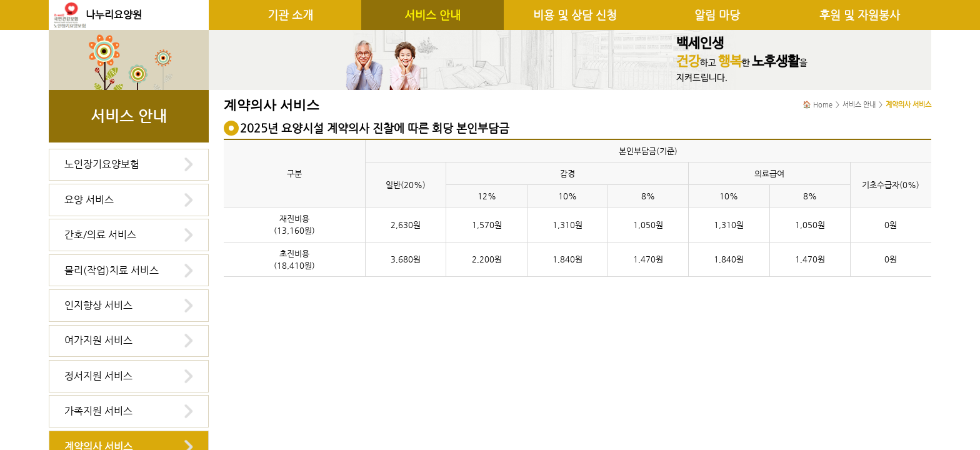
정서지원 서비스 (98, 376)
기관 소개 (290, 15)
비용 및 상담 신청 (575, 15)
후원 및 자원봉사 (860, 15)
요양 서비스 (89, 200)
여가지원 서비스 (98, 340)
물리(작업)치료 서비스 (112, 270)
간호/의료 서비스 (100, 235)
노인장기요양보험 (102, 164)
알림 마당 (717, 15)
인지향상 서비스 (98, 305)
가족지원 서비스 (98, 411)
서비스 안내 (432, 15)
